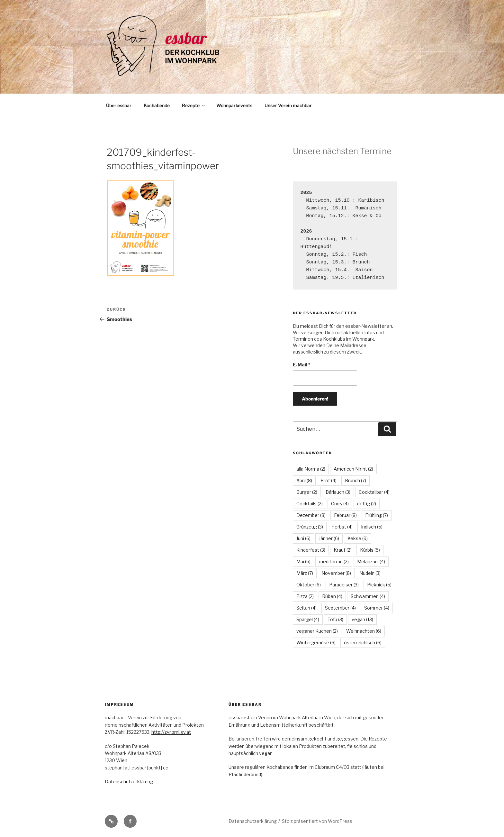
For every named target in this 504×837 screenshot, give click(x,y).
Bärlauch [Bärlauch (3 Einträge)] (338, 492)
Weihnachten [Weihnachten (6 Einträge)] (364, 631)
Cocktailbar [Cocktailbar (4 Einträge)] (374, 492)
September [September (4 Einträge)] (340, 608)
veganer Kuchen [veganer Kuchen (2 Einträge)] (317, 631)
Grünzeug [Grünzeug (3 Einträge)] (310, 527)
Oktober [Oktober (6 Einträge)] (309, 585)
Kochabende (157, 105)
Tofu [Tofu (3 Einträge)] (335, 619)
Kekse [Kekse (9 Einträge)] (358, 538)
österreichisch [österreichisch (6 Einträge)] (363, 643)
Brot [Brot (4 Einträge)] (328, 480)
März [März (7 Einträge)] (305, 573)
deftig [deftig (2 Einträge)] (367, 504)
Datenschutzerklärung (129, 782)
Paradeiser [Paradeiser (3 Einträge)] (344, 585)
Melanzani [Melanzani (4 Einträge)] (371, 561)
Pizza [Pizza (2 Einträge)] (305, 596)
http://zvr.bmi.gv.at (171, 732)
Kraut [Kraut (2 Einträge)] (343, 550)
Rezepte (194, 105)
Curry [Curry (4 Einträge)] (340, 504)
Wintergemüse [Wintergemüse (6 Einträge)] (316, 643)
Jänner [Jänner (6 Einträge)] (329, 538)
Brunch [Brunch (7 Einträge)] (355, 480)
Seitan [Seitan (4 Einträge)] (306, 608)
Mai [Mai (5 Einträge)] (303, 561)
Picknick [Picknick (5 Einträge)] (379, 585)
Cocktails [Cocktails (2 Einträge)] (310, 504)
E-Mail (302, 365)
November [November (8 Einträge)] (336, 573)
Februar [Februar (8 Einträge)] (345, 515)
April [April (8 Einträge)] (304, 480)
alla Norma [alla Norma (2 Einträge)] (311, 469)
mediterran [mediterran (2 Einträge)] (334, 561)
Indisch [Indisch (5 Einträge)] (372, 527)
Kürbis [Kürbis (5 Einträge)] (370, 550)
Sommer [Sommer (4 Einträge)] (377, 608)
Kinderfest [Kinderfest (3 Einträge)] (311, 550)
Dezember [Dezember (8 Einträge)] (311, 515)
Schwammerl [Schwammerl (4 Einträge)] (368, 596)
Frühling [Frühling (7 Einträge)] (377, 515)
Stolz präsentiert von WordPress (317, 821)
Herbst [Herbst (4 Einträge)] (342, 527)
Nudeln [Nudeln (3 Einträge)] (370, 573)
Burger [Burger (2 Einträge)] (307, 492)
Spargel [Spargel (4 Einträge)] (308, 619)
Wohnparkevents (234, 105)
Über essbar (119, 105)
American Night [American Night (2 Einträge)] (353, 469)
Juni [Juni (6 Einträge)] (303, 538)
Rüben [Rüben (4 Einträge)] (332, 596)
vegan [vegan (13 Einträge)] (362, 619)
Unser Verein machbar (288, 105)
